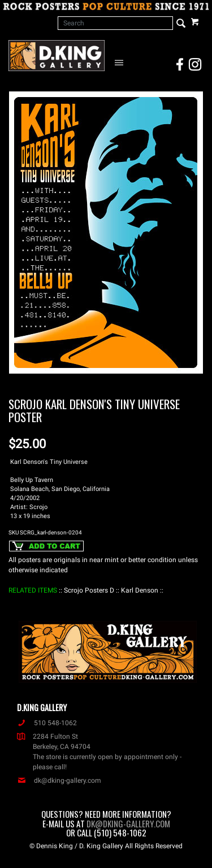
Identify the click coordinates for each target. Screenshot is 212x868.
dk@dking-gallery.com (59, 781)
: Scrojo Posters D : (89, 590)
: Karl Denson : (140, 590)
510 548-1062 (47, 723)
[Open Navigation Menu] (121, 62)
